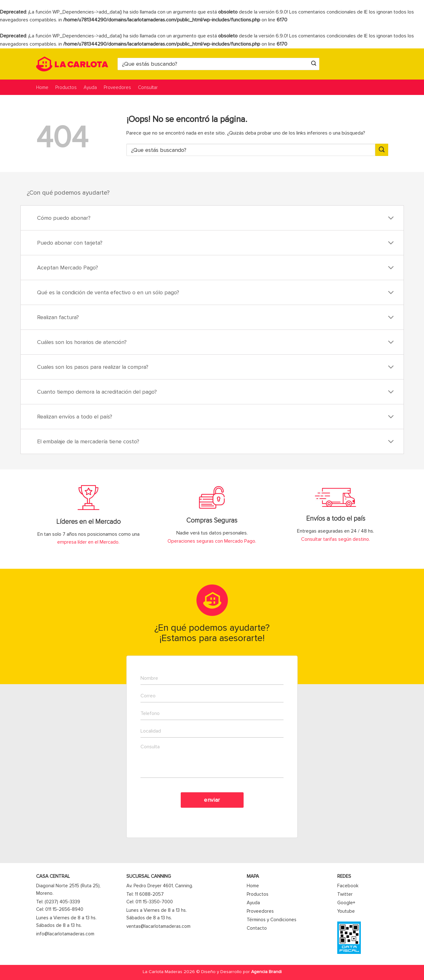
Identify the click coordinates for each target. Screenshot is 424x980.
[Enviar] (314, 64)
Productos (66, 87)
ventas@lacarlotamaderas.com (158, 926)
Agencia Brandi (266, 972)
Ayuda (90, 87)
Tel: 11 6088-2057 (145, 894)
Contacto (257, 928)
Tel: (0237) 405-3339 (58, 902)
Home (42, 87)
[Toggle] (391, 219)
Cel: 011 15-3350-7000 (150, 902)
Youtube (346, 911)
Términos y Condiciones (272, 920)
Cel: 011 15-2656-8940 (60, 909)
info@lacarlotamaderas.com (65, 934)
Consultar (148, 87)
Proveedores (117, 87)
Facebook (348, 886)
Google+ (346, 903)
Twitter (345, 894)
